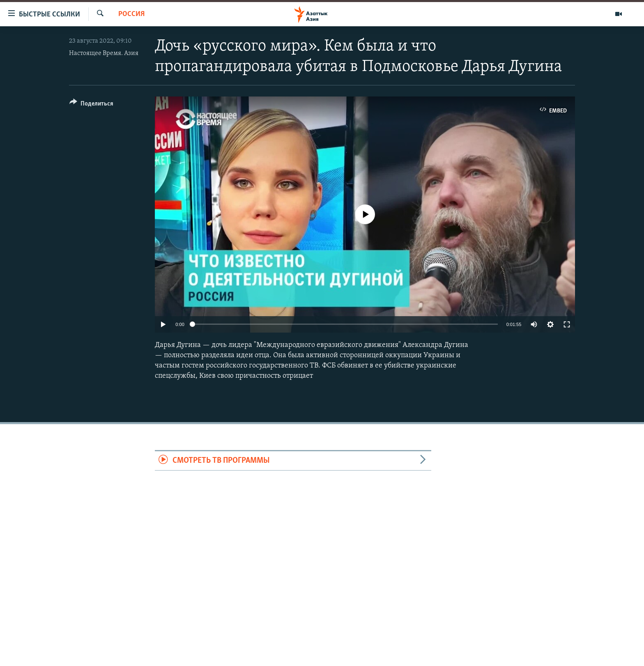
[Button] (91, 105)
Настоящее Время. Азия (104, 53)
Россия (131, 14)
